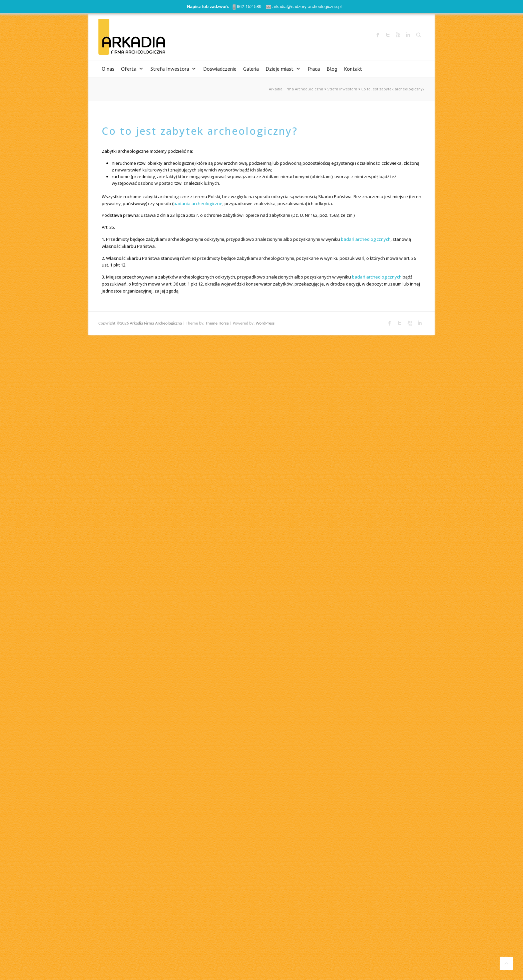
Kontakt (353, 69)
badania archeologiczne (198, 203)
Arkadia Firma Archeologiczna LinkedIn (408, 35)
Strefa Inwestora (173, 69)
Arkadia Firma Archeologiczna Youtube (398, 35)
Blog (332, 69)
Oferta (132, 69)
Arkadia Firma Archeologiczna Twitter (388, 35)
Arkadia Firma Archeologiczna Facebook (378, 35)
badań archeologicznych (366, 239)
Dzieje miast (283, 69)
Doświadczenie (220, 69)
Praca (314, 69)
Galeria (251, 69)
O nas (108, 69)
